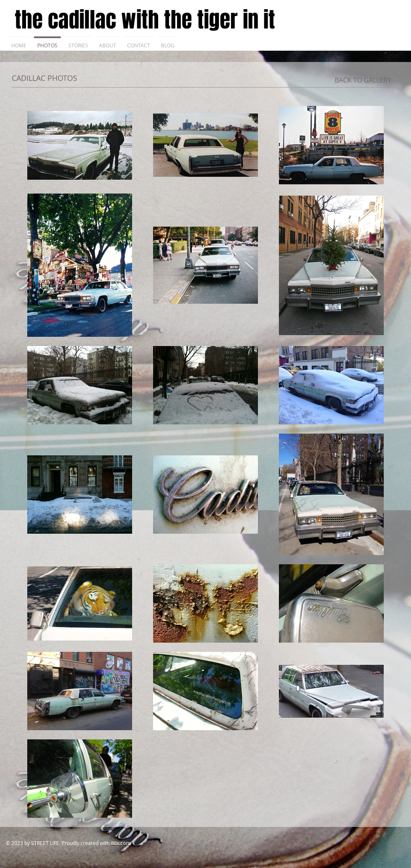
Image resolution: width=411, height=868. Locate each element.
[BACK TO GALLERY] (363, 80)
